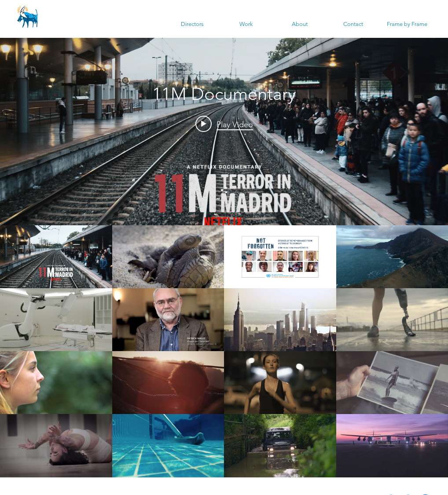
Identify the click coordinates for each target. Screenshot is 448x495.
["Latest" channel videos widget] (224, 258)
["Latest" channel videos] (224, 351)
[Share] (224, 190)
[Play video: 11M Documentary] (224, 124)
